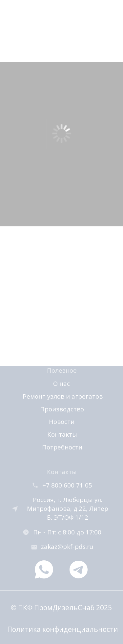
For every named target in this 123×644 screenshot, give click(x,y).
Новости (62, 421)
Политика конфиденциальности (63, 629)
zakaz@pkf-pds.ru (67, 546)
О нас (61, 383)
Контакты (62, 434)
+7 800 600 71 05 (67, 485)
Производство (62, 409)
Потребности (62, 447)
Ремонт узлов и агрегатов (63, 396)
